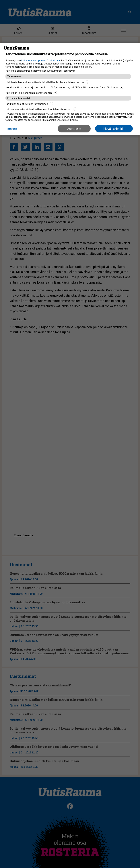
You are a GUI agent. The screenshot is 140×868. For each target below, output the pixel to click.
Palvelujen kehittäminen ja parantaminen (31, 93)
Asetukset (74, 129)
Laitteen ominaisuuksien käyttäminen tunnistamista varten (41, 109)
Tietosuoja (11, 129)
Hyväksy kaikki (114, 129)
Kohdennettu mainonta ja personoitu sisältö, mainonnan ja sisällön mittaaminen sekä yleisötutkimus (64, 87)
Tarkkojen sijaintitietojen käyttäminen (29, 104)
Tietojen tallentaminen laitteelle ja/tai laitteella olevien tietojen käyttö (47, 82)
